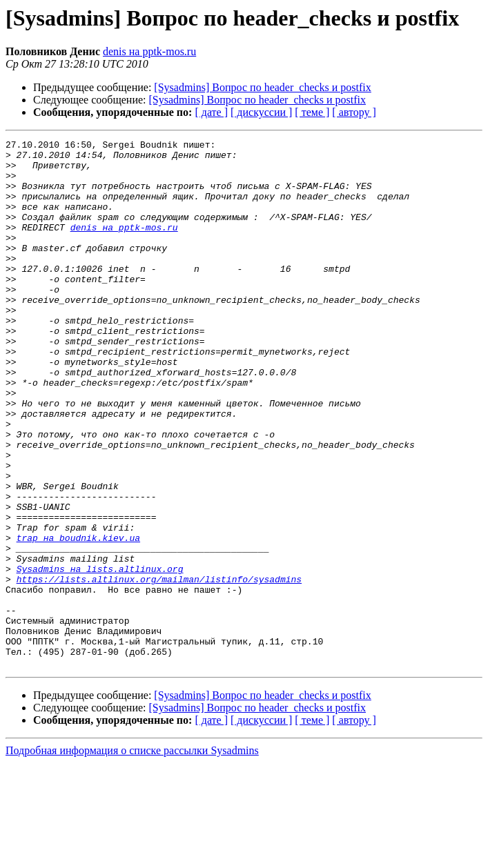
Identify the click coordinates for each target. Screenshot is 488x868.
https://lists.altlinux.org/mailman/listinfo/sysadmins (159, 668)
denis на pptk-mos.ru (149, 51)
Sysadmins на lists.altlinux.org (100, 655)
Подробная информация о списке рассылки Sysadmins (132, 856)
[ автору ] (354, 112)
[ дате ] (211, 112)
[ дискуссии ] (261, 112)
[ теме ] (312, 112)
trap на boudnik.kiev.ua (78, 618)
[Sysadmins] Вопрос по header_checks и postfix (262, 87)
